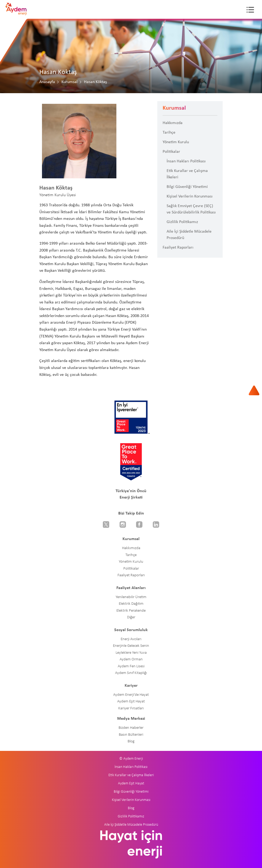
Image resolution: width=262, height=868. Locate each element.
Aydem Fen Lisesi (131, 666)
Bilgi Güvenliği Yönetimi (187, 187)
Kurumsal (69, 82)
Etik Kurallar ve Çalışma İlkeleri (187, 174)
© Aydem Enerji (131, 759)
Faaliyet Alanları (131, 588)
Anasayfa (47, 82)
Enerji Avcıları (131, 639)
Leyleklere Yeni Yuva (131, 653)
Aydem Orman (131, 659)
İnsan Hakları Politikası (186, 161)
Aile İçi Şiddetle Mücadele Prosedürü (189, 235)
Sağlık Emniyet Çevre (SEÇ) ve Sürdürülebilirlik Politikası (191, 209)
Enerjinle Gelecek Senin (131, 646)
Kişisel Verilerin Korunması (190, 196)
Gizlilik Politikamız (182, 222)
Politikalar (171, 152)
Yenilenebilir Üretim (131, 597)
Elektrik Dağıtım (131, 604)
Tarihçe (169, 133)
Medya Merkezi (131, 719)
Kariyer (131, 686)
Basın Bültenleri (131, 735)
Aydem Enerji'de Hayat (131, 695)
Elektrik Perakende (131, 611)
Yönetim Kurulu (176, 142)
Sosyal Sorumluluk (131, 630)
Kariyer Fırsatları (131, 708)
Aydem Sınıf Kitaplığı (131, 673)
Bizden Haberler (131, 728)
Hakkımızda (173, 123)
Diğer (131, 617)
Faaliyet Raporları (178, 248)
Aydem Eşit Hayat (131, 702)
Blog (131, 741)
